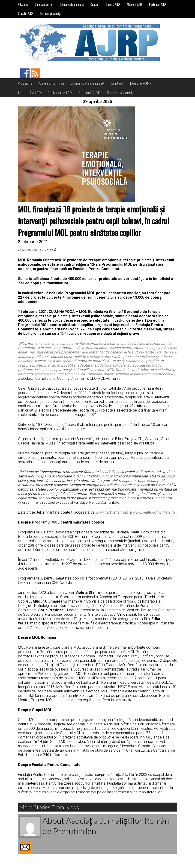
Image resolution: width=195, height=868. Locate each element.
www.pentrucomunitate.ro (154, 512)
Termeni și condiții (51, 13)
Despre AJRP (113, 4)
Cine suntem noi (44, 4)
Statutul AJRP (26, 13)
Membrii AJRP (135, 4)
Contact (95, 4)
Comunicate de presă (72, 4)
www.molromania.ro (112, 512)
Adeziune (23, 4)
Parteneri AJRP (158, 4)
